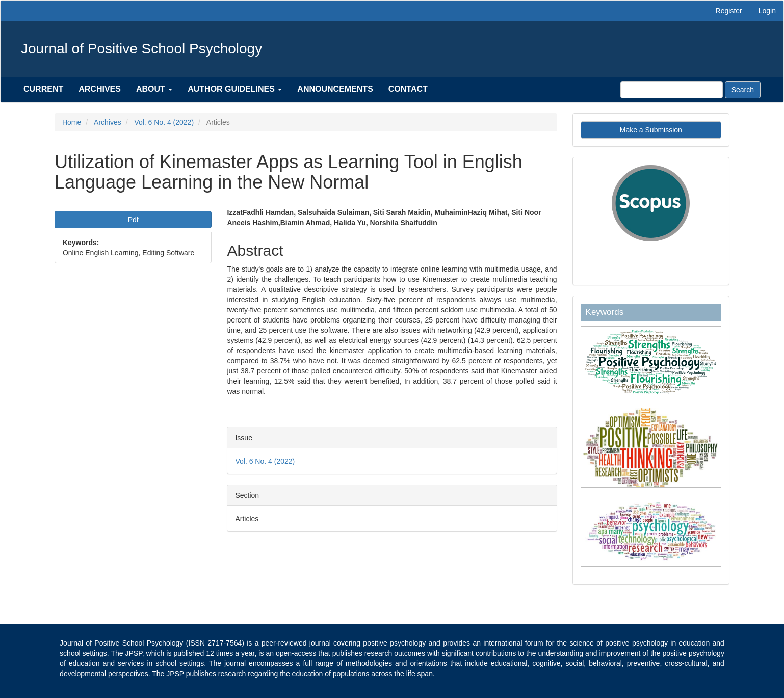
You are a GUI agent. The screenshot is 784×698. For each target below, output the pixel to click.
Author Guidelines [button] (235, 89)
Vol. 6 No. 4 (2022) (164, 122)
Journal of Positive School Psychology (141, 49)
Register (729, 11)
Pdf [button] (133, 220)
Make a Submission (651, 130)
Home (72, 122)
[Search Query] (672, 90)
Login (767, 11)
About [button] (154, 89)
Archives (100, 89)
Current (43, 89)
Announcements (335, 89)
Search (743, 90)
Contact (408, 89)
